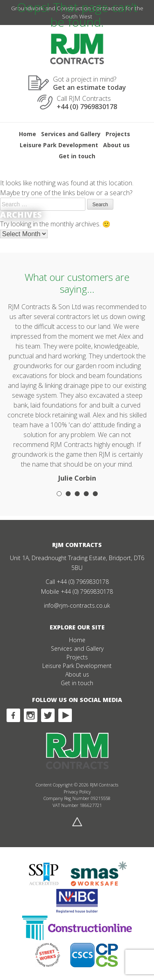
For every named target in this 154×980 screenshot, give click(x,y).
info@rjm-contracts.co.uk (77, 605)
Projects (118, 134)
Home (28, 134)
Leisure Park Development (59, 145)
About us (116, 145)
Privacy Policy (77, 792)
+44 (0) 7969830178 (83, 582)
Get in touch (77, 156)
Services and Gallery (71, 134)
